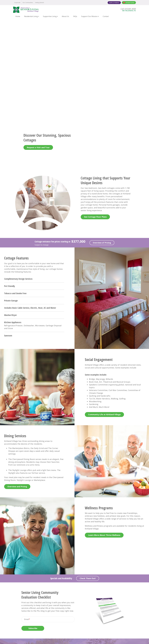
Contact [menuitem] (106, 16)
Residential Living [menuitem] (31, 16)
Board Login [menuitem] (93, 639)
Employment (114, 3)
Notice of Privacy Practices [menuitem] (42, 639)
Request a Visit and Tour (38, 47)
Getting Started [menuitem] (39, 3)
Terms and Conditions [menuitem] (78, 639)
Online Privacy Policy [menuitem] (61, 639)
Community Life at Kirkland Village (104, 314)
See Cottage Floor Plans (95, 117)
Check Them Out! (88, 478)
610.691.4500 (78, 604)
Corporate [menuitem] (17, 3)
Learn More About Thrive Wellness (104, 435)
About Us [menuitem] (65, 16)
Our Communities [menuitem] (28, 3)
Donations (130, 3)
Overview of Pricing (102, 143)
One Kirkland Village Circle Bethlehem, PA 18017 (74, 609)
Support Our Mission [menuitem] (89, 16)
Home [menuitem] (18, 16)
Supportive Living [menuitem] (50, 16)
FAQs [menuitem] (75, 16)
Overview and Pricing (17, 386)
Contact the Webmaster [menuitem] (108, 639)
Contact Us (75, 563)
